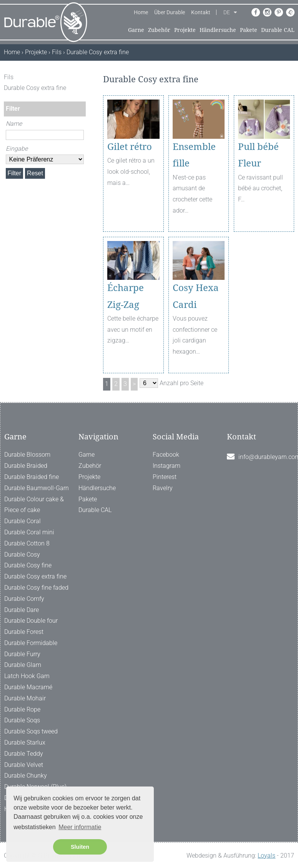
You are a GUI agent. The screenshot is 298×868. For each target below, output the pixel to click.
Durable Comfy (24, 599)
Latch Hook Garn (27, 676)
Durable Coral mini (29, 532)
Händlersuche (218, 30)
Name (14, 124)
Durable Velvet (24, 765)
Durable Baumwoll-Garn (37, 488)
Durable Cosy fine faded (36, 588)
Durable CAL (278, 30)
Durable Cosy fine (28, 565)
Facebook (166, 455)
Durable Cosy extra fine (35, 576)
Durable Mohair (25, 698)
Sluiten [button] (80, 847)
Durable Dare (22, 610)
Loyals (266, 856)
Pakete (249, 30)
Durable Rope (22, 709)
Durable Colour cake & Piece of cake (34, 505)
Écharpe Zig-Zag (126, 296)
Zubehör (159, 30)
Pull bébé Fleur (258, 155)
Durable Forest (24, 632)
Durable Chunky (26, 776)
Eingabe (17, 149)
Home (141, 12)
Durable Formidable (31, 643)
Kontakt (201, 12)
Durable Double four (31, 621)
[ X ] (81, 77)
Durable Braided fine (32, 477)
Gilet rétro (130, 147)
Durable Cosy (22, 555)
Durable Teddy (24, 754)
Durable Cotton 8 (27, 543)
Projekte (185, 30)
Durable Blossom (27, 455)
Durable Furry (22, 654)
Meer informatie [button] (80, 827)
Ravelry (163, 488)
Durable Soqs (22, 720)
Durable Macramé (28, 687)
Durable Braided (26, 466)
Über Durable (170, 12)
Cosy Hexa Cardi (196, 296)
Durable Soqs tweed (31, 731)
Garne (136, 30)
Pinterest (165, 477)
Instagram (166, 466)
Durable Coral (22, 521)
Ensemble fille (194, 155)
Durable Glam (23, 665)
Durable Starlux (25, 742)
